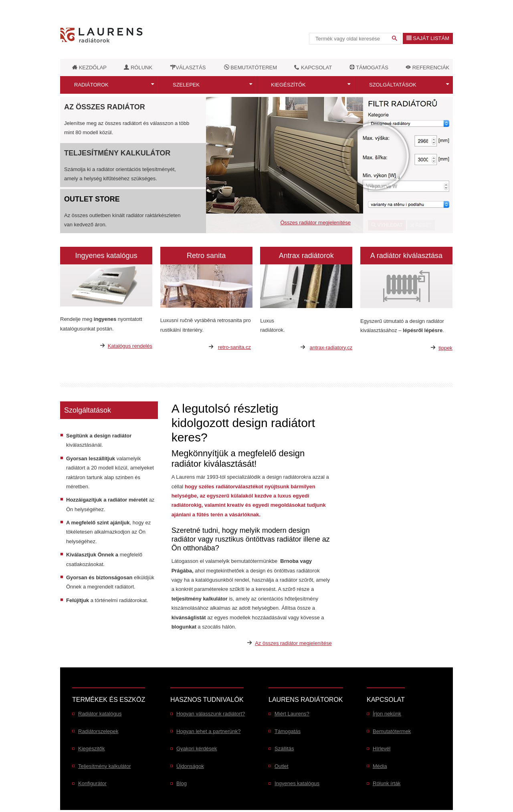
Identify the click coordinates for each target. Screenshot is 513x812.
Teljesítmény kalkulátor (117, 153)
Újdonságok (190, 766)
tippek (445, 348)
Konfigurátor (92, 783)
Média (380, 766)
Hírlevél (382, 749)
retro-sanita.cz (234, 347)
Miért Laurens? (292, 714)
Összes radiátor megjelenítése (315, 223)
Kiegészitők (91, 749)
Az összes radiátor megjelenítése (293, 643)
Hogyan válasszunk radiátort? (211, 714)
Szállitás (284, 749)
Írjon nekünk (387, 714)
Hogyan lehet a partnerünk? (208, 731)
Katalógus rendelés (130, 346)
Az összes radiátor (105, 107)
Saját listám (428, 38)
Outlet (282, 766)
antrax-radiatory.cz (331, 348)
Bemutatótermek (392, 731)
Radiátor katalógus (100, 714)
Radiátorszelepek (98, 731)
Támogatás (288, 731)
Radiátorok (91, 85)
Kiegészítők (288, 85)
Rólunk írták (387, 783)
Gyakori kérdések (197, 749)
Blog (182, 783)
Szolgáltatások (393, 85)
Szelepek (186, 85)
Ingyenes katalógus (297, 783)
